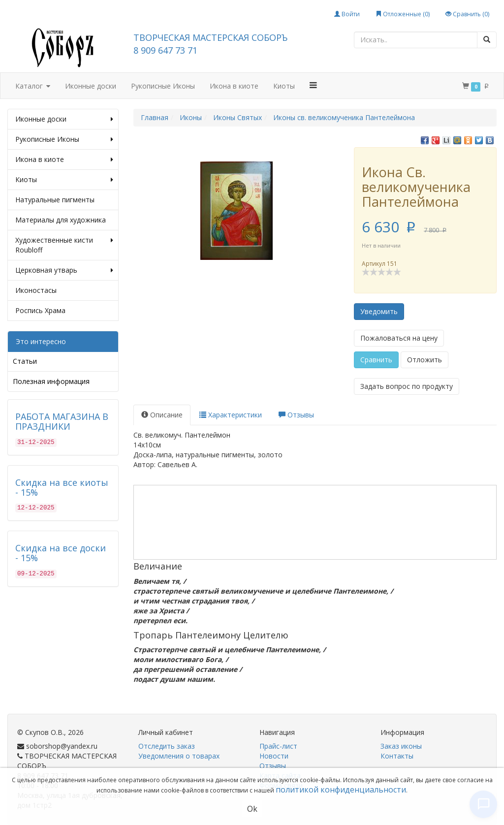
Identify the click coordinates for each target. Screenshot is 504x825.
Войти (347, 14)
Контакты (397, 756)
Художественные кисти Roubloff (64, 245)
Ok (252, 809)
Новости (274, 756)
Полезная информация (51, 381)
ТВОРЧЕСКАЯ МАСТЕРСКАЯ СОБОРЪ (210, 37)
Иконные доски (91, 86)
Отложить (425, 360)
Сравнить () (467, 14)
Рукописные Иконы (163, 86)
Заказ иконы (401, 746)
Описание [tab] (162, 415)
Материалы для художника (61, 220)
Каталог (33, 86)
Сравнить (376, 360)
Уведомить (379, 311)
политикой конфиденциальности (341, 790)
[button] (314, 85)
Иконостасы (36, 290)
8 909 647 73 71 (165, 50)
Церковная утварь (64, 270)
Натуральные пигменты (55, 200)
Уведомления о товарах (179, 756)
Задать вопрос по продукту (407, 386)
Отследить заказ (167, 746)
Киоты (284, 86)
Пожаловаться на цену (399, 338)
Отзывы (273, 766)
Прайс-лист (278, 746)
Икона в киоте (234, 86)
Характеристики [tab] (231, 415)
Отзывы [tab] (296, 415)
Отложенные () (403, 14)
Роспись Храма (40, 310)
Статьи (25, 361)
